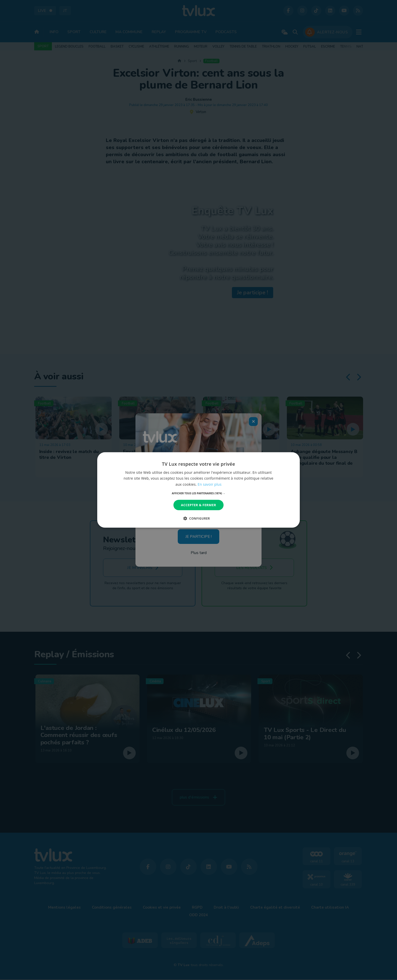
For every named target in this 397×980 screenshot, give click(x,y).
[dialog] (198, 490)
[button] (199, 493)
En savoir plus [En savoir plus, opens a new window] (210, 484)
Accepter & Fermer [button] (199, 505)
